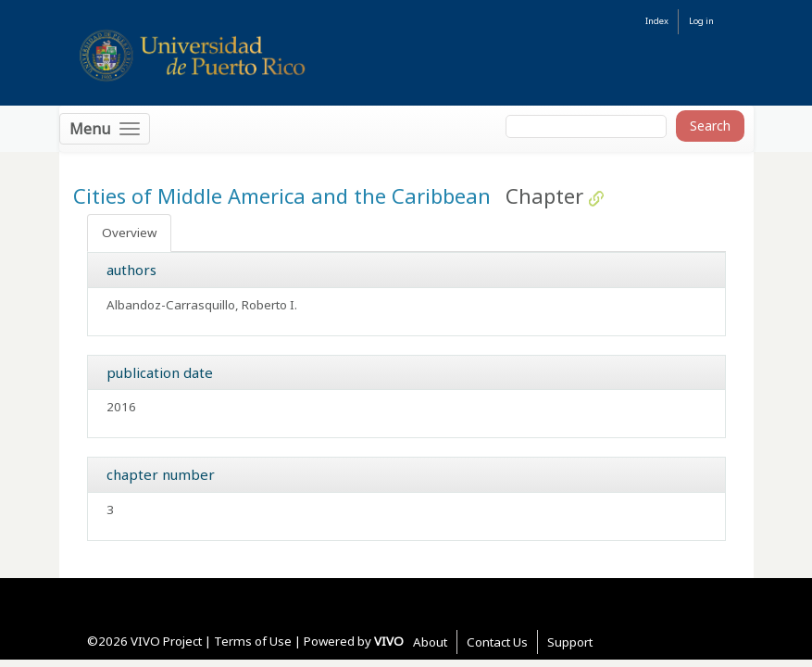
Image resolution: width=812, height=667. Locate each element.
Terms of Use (253, 641)
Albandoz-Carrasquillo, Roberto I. (202, 305)
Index (657, 21)
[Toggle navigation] (105, 129)
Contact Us (497, 642)
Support (570, 642)
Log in (701, 21)
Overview (129, 233)
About (430, 642)
